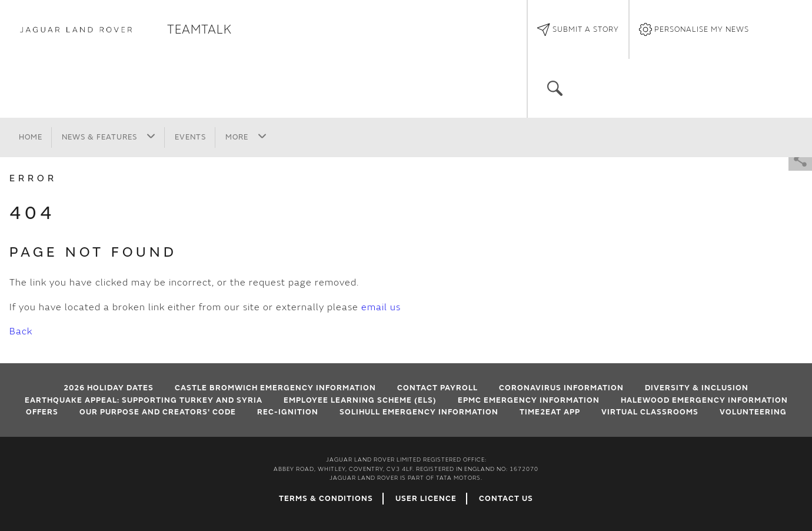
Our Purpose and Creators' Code (158, 412)
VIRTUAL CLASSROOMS (650, 412)
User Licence (426, 499)
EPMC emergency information (529, 400)
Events (190, 137)
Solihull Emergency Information (419, 412)
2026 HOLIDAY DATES (109, 388)
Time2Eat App (550, 412)
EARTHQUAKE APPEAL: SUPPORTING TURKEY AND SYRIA (144, 400)
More (246, 137)
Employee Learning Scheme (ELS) (360, 400)
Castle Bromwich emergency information (275, 388)
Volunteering (753, 412)
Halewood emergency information (704, 400)
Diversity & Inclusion (697, 388)
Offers (42, 412)
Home (31, 137)
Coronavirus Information (561, 388)
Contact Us (506, 499)
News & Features (109, 137)
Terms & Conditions (326, 499)
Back (21, 331)
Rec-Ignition (288, 412)
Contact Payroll (437, 388)
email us (381, 307)
